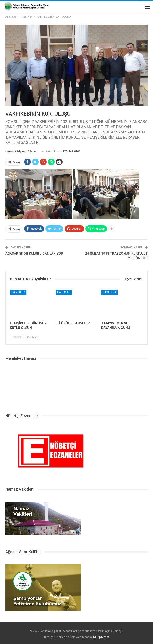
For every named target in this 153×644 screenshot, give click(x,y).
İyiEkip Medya (101, 637)
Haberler (18, 292)
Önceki (17, 337)
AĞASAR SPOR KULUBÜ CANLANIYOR (34, 254)
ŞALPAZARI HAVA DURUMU (76, 385)
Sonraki (33, 337)
